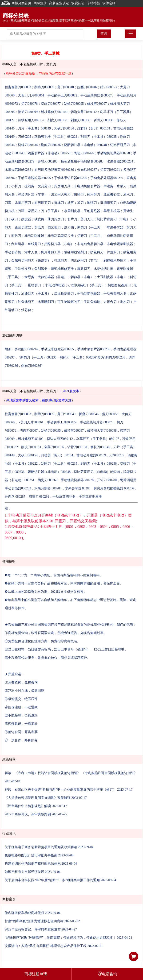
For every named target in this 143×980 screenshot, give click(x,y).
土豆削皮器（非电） (112, 277)
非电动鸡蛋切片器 (61, 236)
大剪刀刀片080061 (31, 95)
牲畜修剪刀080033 (18, 87)
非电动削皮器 (34, 236)
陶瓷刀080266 (84, 153)
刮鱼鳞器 (18, 244)
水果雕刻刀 (46, 302)
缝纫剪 (29, 186)
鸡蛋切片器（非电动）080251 (49, 153)
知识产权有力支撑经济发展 (24, 872)
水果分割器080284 (120, 161)
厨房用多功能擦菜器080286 (54, 170)
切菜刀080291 (110, 170)
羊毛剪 (108, 186)
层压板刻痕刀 (64, 294)
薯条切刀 (84, 269)
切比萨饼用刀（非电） (113, 219)
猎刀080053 (108, 87)
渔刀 (80, 203)
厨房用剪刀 (43, 203)
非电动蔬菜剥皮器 (120, 244)
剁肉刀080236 (51, 145)
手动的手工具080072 (62, 95)
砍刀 (15, 219)
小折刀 (16, 186)
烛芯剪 (26, 310)
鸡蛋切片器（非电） (33, 194)
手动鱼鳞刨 (92, 302)
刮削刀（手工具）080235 (99, 137)
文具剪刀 (44, 186)
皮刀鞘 (69, 227)
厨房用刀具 (62, 186)
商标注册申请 (36, 974)
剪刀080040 (66, 87)
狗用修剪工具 (51, 252)
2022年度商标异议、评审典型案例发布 (33, 929)
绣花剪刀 (97, 252)
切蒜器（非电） (82, 277)
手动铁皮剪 (23, 269)
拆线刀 (59, 203)
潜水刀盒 (31, 252)
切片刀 (72, 219)
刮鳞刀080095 (74, 104)
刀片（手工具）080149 (34, 128)
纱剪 (71, 203)
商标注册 (40, 3)
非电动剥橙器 (55, 285)
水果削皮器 (72, 211)
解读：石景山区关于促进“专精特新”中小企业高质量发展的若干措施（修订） (60, 790)
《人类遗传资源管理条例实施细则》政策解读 (38, 798)
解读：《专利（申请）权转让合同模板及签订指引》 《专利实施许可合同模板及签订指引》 (71, 773)
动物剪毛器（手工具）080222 (56, 137)
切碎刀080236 (28, 145)
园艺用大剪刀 (61, 194)
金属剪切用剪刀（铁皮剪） (31, 261)
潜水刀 (128, 194)
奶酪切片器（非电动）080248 (85, 145)
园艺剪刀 (54, 227)
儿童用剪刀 (23, 203)
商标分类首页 (16, 3)
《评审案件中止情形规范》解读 (28, 806)
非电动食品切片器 (90, 244)
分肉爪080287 (87, 170)
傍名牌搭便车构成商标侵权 (24, 913)
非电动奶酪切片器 (87, 186)
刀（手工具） (51, 211)
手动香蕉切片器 (115, 294)
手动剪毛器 (92, 211)
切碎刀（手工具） (90, 236)
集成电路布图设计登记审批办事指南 (31, 855)
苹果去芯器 (115, 227)
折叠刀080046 (87, 87)
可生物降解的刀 (69, 302)
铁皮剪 (39, 219)
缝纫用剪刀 (108, 203)
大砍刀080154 (64, 128)
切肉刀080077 (51, 104)
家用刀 (33, 211)
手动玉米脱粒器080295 (34, 178)
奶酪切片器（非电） (59, 244)
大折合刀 (110, 302)
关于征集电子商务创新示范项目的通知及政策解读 (41, 847)
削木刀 (125, 302)
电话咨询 (107, 974)
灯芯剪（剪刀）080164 (94, 128)
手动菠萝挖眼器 (89, 294)
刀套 (8, 203)
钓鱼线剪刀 (26, 302)
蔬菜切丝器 (23, 227)
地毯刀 (92, 203)
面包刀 (16, 236)
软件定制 (109, 3)
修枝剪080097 (97, 104)
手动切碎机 (13, 252)
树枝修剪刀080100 (54, 112)
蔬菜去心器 (112, 194)
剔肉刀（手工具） (90, 227)
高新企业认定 (59, 3)
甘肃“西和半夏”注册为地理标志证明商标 (34, 921)
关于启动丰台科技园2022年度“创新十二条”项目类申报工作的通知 (52, 880)
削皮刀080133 (57, 120)
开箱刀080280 (48, 161)
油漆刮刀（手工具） (36, 294)
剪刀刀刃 (87, 219)
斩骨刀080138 (103, 120)
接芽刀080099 (28, 112)
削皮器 (26, 219)
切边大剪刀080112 (84, 112)
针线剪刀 (61, 261)
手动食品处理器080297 (107, 178)
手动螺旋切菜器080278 (113, 153)
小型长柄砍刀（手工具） (86, 285)
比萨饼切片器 (103, 269)
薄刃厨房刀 (56, 219)
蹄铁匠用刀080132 (31, 120)
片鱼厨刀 (113, 252)
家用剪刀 (94, 194)
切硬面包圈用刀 (119, 285)
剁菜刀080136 (80, 120)
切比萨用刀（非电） (85, 261)
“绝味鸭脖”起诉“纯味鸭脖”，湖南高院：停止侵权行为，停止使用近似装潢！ (60, 938)
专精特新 (93, 3)
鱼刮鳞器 (41, 269)
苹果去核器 (112, 211)
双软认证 (78, 3)
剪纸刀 (39, 227)
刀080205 (24, 137)
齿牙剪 (29, 277)
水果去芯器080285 (18, 170)
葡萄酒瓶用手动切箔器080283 (82, 161)
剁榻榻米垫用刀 (115, 261)
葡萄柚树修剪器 (62, 269)
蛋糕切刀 (35, 285)
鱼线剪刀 (34, 244)
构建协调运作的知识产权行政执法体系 (33, 864)
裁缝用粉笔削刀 (75, 252)
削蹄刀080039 (44, 87)
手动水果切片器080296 (71, 178)
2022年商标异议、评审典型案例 (28, 814)
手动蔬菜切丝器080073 (97, 95)
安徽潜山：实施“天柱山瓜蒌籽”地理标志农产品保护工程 (46, 946)
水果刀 (122, 186)
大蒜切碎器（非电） (52, 277)
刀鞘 (21, 211)
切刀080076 (29, 104)
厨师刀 (79, 194)
